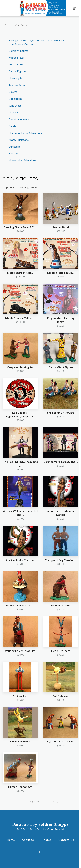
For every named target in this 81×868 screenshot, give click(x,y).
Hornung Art (16, 78)
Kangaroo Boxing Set (20, 367)
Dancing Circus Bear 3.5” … (20, 227)
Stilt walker (20, 696)
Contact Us (67, 839)
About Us (29, 839)
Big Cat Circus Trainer (61, 741)
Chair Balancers (20, 741)
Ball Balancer (61, 696)
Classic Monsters (19, 119)
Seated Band (61, 227)
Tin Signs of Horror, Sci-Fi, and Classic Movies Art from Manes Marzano (38, 42)
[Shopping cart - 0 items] (74, 8)
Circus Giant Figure (61, 367)
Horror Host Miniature (22, 160)
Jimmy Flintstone (19, 140)
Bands (12, 126)
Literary (13, 112)
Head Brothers (61, 651)
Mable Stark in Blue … (61, 273)
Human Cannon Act (20, 787)
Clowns (13, 92)
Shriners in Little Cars (61, 413)
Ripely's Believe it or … (20, 605)
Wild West (15, 105)
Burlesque (14, 147)
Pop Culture (16, 64)
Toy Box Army (17, 85)
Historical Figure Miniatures (25, 133)
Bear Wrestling (61, 605)
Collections (15, 99)
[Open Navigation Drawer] (8, 8)
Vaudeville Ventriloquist (20, 651)
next (55, 801)
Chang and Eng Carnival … (61, 560)
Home (5, 24)
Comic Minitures (18, 51)
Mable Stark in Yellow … (20, 318)
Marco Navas (17, 57)
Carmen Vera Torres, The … (61, 462)
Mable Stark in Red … (20, 273)
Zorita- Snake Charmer (20, 560)
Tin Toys (14, 153)
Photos (48, 839)
